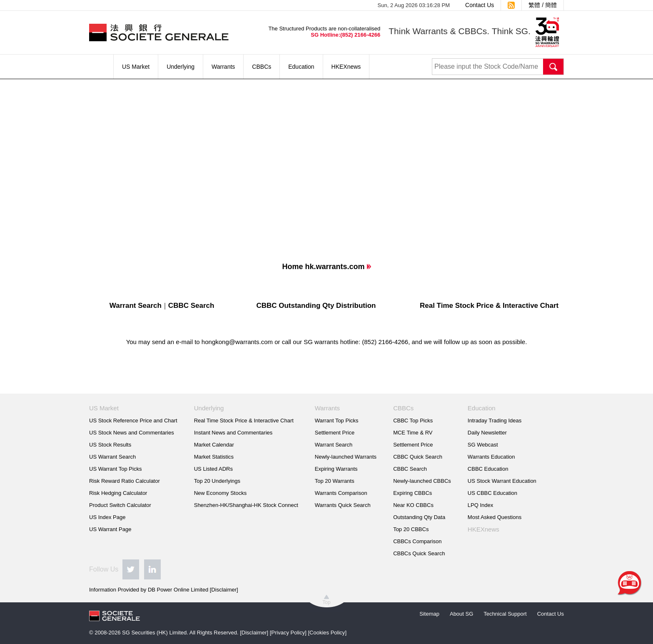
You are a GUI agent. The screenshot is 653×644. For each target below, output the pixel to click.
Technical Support (505, 614)
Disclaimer (224, 590)
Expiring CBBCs (412, 493)
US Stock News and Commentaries (132, 433)
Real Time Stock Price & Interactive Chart (489, 306)
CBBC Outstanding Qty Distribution (316, 306)
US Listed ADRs (213, 469)
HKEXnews (346, 67)
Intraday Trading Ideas (495, 421)
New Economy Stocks (220, 493)
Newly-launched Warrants (346, 457)
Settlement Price (335, 433)
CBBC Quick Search (418, 457)
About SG (461, 614)
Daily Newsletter (487, 433)
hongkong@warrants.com (237, 342)
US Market (136, 67)
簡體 (551, 5)
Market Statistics (214, 457)
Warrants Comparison (341, 493)
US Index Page (107, 517)
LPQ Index (480, 505)
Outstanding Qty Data (419, 517)
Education (301, 67)
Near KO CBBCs (413, 505)
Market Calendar (214, 445)
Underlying (181, 67)
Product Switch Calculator (120, 505)
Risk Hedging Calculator (118, 493)
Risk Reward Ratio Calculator (125, 481)
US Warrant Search (112, 457)
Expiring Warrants (336, 469)
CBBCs (262, 67)
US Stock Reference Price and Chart (133, 421)
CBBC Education (488, 469)
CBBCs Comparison (417, 541)
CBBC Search (191, 306)
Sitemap (429, 614)
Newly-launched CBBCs (422, 481)
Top (326, 602)
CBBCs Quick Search (419, 553)
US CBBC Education (492, 493)
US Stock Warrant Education (502, 481)
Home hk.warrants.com (323, 267)
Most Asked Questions (495, 517)
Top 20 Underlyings (217, 481)
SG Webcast (483, 445)
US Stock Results (110, 445)
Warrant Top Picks (337, 421)
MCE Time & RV (413, 433)
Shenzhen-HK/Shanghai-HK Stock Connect (246, 505)
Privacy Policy (288, 633)
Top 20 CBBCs (411, 529)
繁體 (534, 5)
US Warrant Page (110, 529)
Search (553, 67)
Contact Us (480, 5)
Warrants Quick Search (343, 505)
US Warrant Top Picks (115, 469)
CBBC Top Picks (413, 421)
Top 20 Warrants (335, 481)
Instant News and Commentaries (233, 433)
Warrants (223, 67)
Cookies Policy (327, 633)
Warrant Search (136, 306)
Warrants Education (491, 457)
